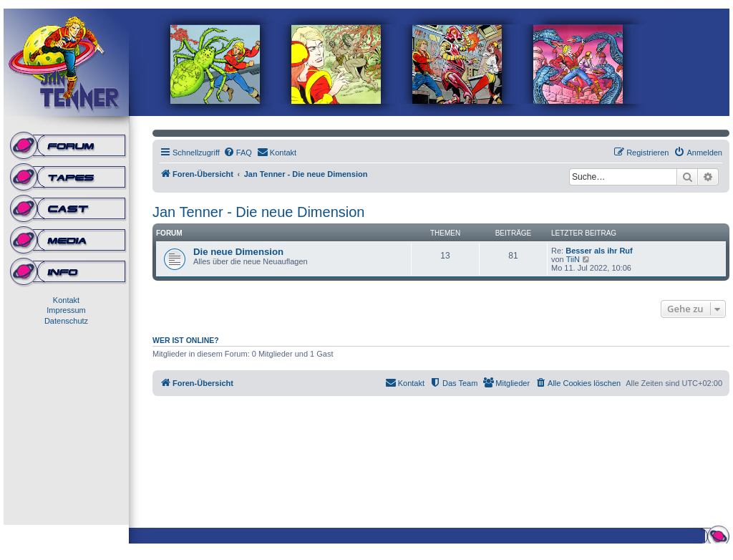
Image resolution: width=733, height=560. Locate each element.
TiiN (573, 259)
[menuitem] (238, 153)
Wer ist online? (186, 340)
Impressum (66, 310)
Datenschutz (66, 321)
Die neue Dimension (238, 252)
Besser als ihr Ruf (599, 251)
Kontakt (66, 300)
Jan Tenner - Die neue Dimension (258, 212)
